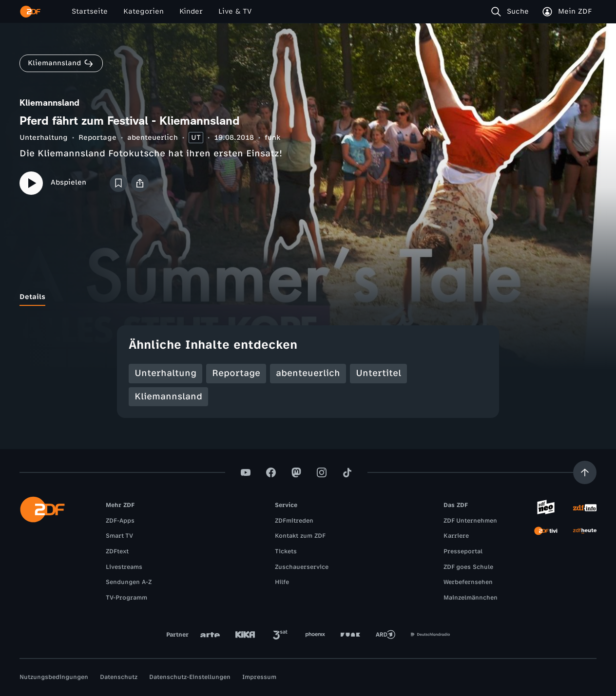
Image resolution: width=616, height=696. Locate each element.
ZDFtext (117, 551)
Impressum (259, 677)
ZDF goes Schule (468, 567)
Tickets (286, 551)
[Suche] (512, 12)
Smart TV (119, 536)
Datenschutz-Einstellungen (190, 677)
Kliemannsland (168, 396)
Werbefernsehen (468, 582)
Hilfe (282, 582)
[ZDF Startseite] (30, 12)
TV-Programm (126, 598)
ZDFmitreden (294, 521)
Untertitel (378, 373)
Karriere (456, 536)
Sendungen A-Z (129, 582)
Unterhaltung (44, 138)
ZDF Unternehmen (470, 521)
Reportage (97, 138)
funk (272, 138)
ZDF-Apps (120, 521)
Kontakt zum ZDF (300, 536)
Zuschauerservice (302, 567)
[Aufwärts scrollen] (585, 472)
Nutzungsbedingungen (54, 677)
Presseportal (463, 551)
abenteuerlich (153, 138)
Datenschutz (119, 677)
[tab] (32, 297)
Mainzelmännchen (471, 598)
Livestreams (124, 567)
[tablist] (308, 297)
